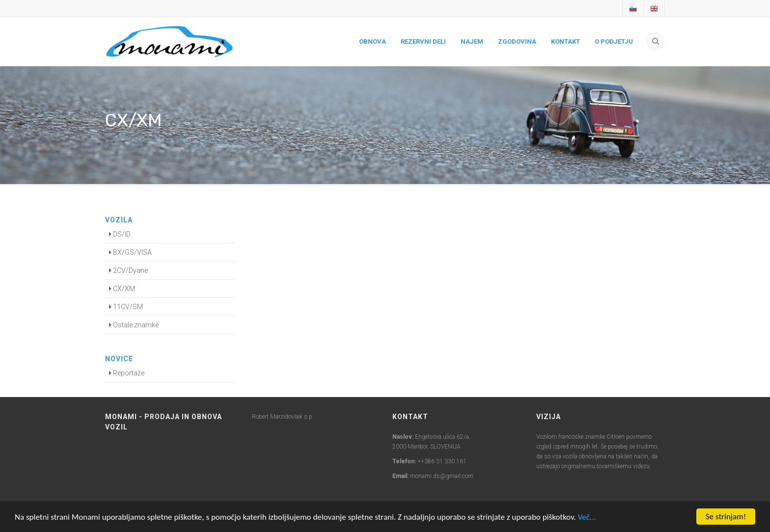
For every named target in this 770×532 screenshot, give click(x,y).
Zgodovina (517, 41)
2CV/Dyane (128, 270)
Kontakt (565, 41)
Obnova (372, 41)
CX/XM (122, 289)
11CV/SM (126, 307)
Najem (472, 41)
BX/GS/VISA (130, 252)
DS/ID (120, 234)
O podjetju (614, 41)
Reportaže (127, 373)
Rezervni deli (423, 41)
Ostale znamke (134, 325)
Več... (587, 517)
